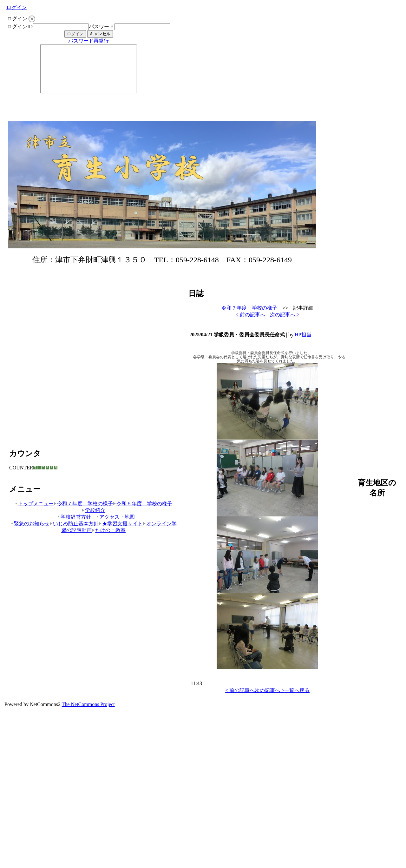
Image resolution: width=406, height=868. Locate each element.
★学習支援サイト (121, 524)
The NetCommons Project (88, 704)
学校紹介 (93, 510)
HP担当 (303, 335)
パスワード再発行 (88, 41)
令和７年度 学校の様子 (83, 504)
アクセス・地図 (115, 517)
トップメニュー (34, 504)
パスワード (101, 27)
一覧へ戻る (297, 690)
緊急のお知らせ (30, 524)
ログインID (20, 27)
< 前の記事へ (250, 315)
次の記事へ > (285, 315)
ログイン (16, 7)
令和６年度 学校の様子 (143, 504)
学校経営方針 (74, 517)
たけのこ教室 (109, 530)
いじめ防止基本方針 (74, 524)
